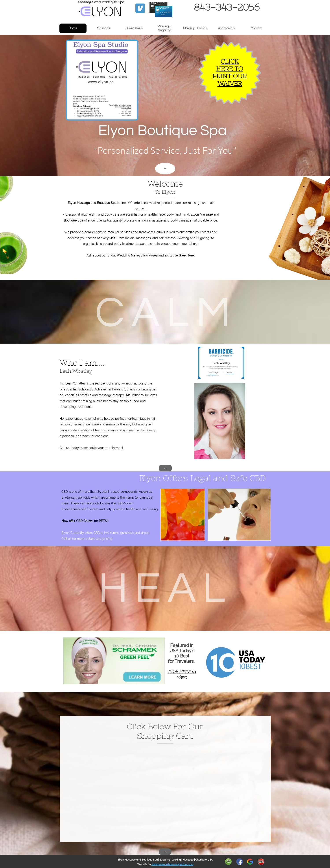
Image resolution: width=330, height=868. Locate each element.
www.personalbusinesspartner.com (172, 864)
